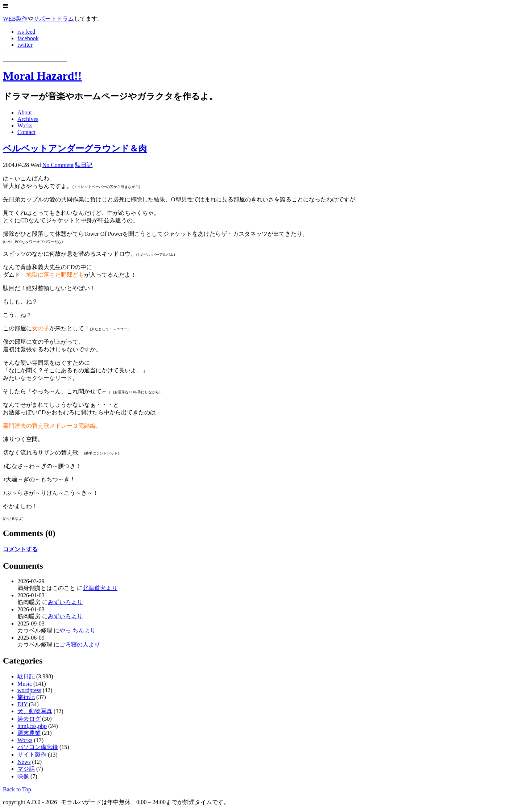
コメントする (20, 549)
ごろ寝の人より (80, 644)
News (24, 762)
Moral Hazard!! (42, 76)
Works (25, 125)
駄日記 (84, 165)
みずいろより (65, 602)
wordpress (29, 690)
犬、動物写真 (35, 711)
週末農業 (29, 733)
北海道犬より (100, 588)
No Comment (58, 165)
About (25, 112)
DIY (22, 704)
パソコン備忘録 (38, 747)
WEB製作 (15, 19)
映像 (23, 776)
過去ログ (29, 719)
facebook (28, 38)
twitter (25, 45)
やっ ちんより (78, 630)
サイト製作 (32, 755)
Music (25, 684)
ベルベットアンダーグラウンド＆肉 (75, 148)
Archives (28, 119)
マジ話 (26, 769)
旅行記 (26, 697)
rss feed (26, 32)
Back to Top (17, 789)
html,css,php (32, 726)
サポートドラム (54, 19)
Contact (26, 132)
